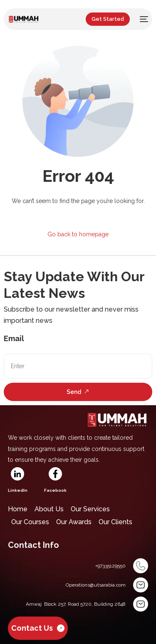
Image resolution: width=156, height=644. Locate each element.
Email (14, 338)
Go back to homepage (78, 234)
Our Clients (115, 522)
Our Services (90, 509)
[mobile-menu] (143, 19)
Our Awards (74, 522)
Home (18, 509)
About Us (49, 509)
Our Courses (30, 522)
